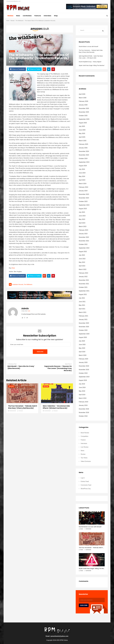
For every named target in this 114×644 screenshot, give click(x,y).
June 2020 (82, 345)
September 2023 (84, 205)
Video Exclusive (86, 461)
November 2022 (84, 241)
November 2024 (84, 155)
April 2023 (82, 223)
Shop (56, 16)
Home (8, 21)
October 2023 (83, 201)
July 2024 (82, 169)
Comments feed (86, 485)
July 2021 (82, 298)
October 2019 (83, 373)
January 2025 (83, 148)
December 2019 (84, 366)
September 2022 (84, 248)
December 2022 (84, 237)
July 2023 (82, 212)
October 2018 (83, 416)
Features (38, 16)
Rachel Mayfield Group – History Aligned (90, 62)
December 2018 (84, 409)
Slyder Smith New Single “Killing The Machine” (92, 65)
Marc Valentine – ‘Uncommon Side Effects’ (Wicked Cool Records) (56, 407)
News (18, 16)
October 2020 (83, 330)
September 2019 (84, 377)
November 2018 (84, 413)
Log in (83, 478)
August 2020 (83, 337)
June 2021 (82, 302)
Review (13, 21)
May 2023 (82, 219)
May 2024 (82, 176)
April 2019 (82, 395)
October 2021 (83, 287)
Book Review (85, 433)
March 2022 (83, 269)
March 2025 (83, 141)
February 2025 (83, 144)
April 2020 (82, 352)
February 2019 (83, 402)
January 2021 (83, 319)
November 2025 (84, 112)
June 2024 (82, 173)
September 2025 (84, 119)
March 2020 (83, 355)
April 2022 (82, 266)
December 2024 (84, 151)
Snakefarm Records (18, 284)
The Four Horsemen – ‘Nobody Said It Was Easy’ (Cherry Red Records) (23, 407)
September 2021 (84, 291)
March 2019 (83, 398)
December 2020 (84, 323)
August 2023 (83, 209)
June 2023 (82, 216)
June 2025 (82, 130)
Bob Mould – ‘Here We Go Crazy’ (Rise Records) (21, 367)
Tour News (84, 458)
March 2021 (83, 312)
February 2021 (83, 316)
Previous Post (12, 364)
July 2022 (82, 255)
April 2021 (82, 309)
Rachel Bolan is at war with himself (88, 47)
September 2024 (84, 162)
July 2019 (82, 384)
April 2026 (82, 94)
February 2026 (83, 101)
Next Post (68, 364)
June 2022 (82, 259)
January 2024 (83, 191)
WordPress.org (86, 489)
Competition (84, 436)
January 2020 (83, 362)
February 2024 (83, 187)
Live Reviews (27, 16)
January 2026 (83, 105)
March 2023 (83, 226)
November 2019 (84, 370)
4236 (29, 311)
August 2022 (83, 252)
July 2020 (82, 341)
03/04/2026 (12, 411)
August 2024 (83, 166)
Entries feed (85, 481)
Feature (83, 440)
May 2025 (82, 133)
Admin (12, 62)
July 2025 (82, 126)
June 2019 (82, 387)
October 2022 (83, 244)
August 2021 (83, 294)
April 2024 (82, 180)
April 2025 (82, 137)
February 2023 (83, 230)
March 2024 (83, 184)
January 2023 (83, 234)
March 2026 (83, 98)
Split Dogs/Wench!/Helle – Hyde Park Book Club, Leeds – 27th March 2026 (91, 57)
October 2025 (83, 116)
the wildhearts (28, 284)
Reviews (10, 16)
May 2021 (82, 305)
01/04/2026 (47, 411)
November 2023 (84, 198)
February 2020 (83, 359)
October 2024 (83, 159)
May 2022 (82, 262)
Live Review (85, 447)
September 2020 (84, 334)
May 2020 (82, 348)
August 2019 (83, 380)
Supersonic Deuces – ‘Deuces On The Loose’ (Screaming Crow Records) (58, 368)
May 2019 (82, 391)
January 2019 (83, 405)
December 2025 (84, 108)
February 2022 (83, 273)
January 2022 (83, 277)
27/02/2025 (20, 62)
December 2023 (84, 194)
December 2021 (84, 280)
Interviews (47, 16)
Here (13, 268)
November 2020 (84, 327)
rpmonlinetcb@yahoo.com (13, 1)
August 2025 (83, 123)
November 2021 (84, 284)
